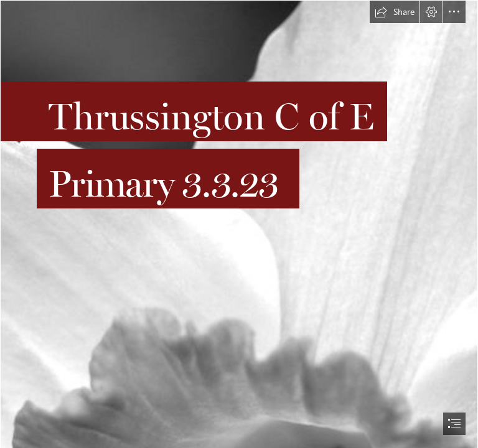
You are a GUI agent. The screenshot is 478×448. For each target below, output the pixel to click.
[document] (239, 224)
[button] (395, 12)
